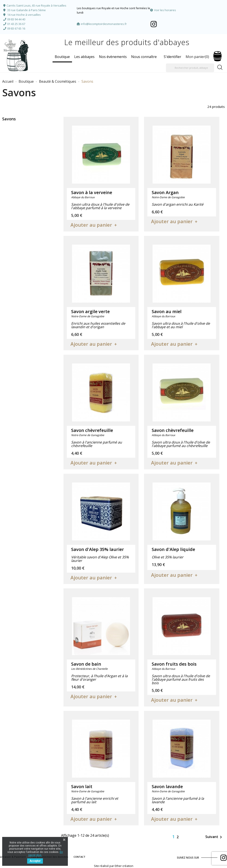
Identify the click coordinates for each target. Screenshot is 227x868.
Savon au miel (167, 311)
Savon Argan (165, 192)
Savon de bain (86, 664)
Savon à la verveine (92, 192)
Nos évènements (113, 57)
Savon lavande (167, 786)
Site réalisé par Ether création (114, 866)
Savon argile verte (90, 311)
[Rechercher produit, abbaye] (190, 68)
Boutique (62, 57)
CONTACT (79, 857)
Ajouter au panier (91, 225)
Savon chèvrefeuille (92, 430)
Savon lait (82, 786)
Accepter (35, 861)
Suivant (214, 837)
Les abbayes (84, 57)
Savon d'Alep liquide (173, 549)
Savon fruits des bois (174, 664)
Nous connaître (144, 57)
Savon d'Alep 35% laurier (98, 549)
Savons (9, 119)
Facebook (154, 24)
